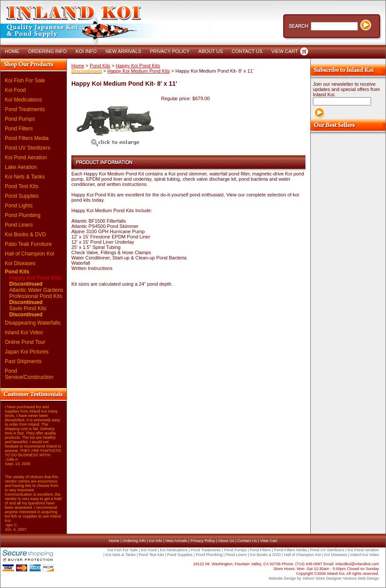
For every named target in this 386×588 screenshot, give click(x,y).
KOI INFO (86, 51)
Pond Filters (19, 129)
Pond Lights (19, 206)
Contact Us (247, 541)
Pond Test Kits (22, 186)
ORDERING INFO (47, 51)
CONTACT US (247, 51)
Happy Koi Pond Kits (35, 281)
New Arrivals (176, 541)
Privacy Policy (203, 541)
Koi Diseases (20, 263)
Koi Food (15, 90)
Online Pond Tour (25, 342)
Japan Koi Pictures (27, 352)
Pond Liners (19, 225)
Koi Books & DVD (25, 234)
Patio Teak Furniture (28, 244)
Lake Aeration (21, 167)
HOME (12, 51)
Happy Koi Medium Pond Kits (139, 71)
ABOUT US (211, 51)
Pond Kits (17, 272)
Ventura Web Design (361, 578)
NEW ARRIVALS (123, 51)
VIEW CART (285, 51)
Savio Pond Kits (28, 311)
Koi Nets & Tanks (25, 177)
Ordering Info (134, 541)
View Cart (268, 541)
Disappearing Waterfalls (33, 323)
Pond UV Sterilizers (28, 148)
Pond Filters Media (27, 138)
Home (78, 66)
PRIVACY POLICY (170, 51)
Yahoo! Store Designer (322, 578)
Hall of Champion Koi (30, 254)
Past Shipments (23, 361)
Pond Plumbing (23, 215)
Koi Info (156, 541)
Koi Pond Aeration (26, 157)
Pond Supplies (22, 196)
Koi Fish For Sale (25, 80)
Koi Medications (23, 100)
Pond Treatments (25, 109)
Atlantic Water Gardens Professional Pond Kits (36, 296)
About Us (226, 541)
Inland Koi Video (24, 332)
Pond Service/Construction (29, 374)
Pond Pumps (20, 119)
